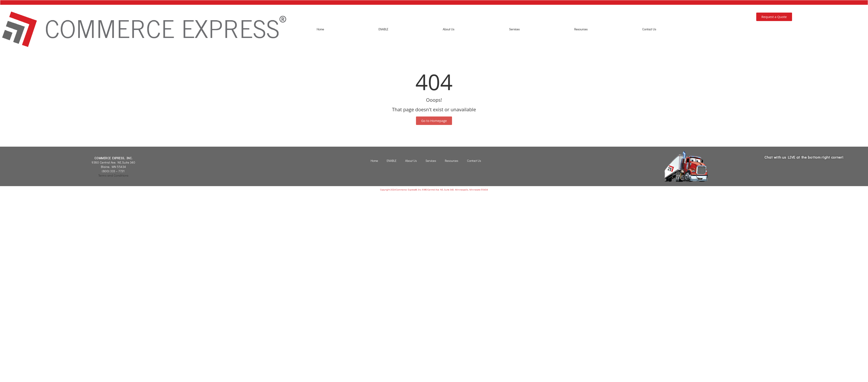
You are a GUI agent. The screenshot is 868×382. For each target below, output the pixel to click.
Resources (581, 29)
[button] (774, 17)
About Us (449, 29)
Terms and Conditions (113, 175)
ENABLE (383, 29)
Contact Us (649, 29)
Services (514, 29)
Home (320, 29)
